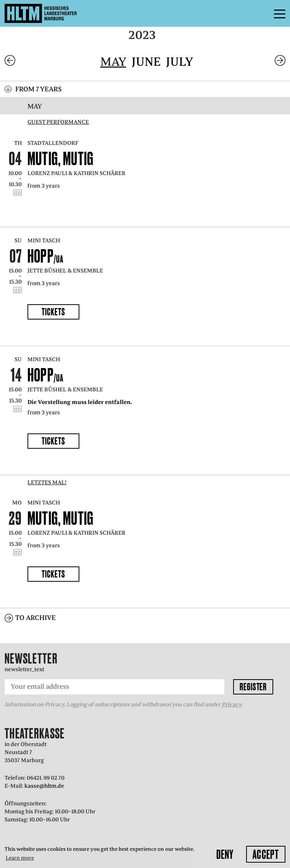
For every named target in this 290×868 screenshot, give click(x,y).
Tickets (53, 312)
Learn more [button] (20, 858)
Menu (263, 13)
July (180, 62)
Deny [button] (225, 854)
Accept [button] (266, 854)
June (146, 62)
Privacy (231, 704)
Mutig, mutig (60, 158)
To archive (35, 618)
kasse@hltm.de (44, 786)
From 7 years (39, 89)
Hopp (46, 256)
